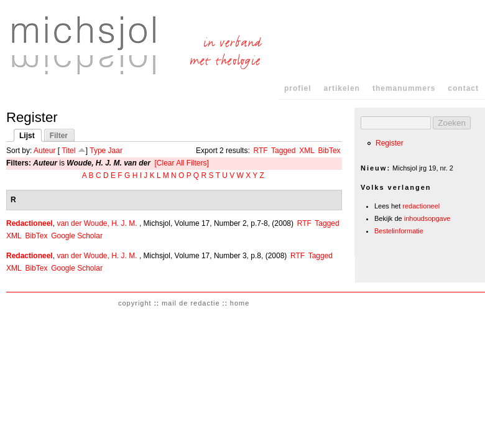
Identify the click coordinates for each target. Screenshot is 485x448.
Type (98, 151)
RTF (260, 151)
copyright (135, 303)
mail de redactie (191, 303)
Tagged (283, 151)
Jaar (115, 151)
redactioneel (421, 206)
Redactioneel (30, 223)
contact (463, 88)
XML (307, 151)
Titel (68, 151)
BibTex (330, 151)
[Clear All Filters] (182, 163)
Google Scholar (77, 236)
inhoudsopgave (427, 218)
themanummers (404, 88)
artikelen (342, 88)
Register (390, 143)
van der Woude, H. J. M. (97, 223)
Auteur (44, 151)
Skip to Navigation (461, 12)
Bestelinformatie (399, 231)
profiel (298, 88)
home (240, 303)
